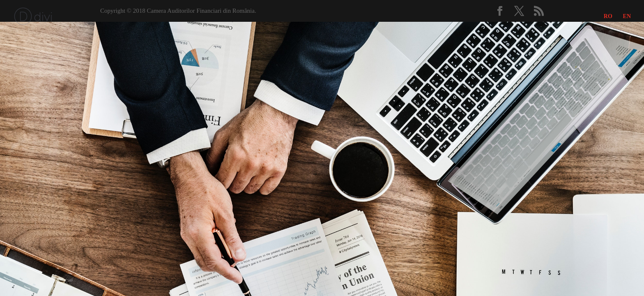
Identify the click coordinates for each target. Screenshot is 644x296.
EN (627, 16)
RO (608, 16)
